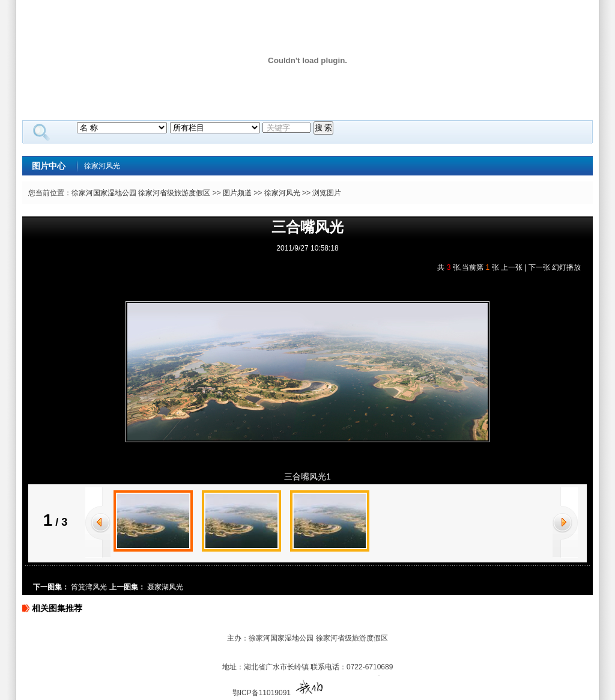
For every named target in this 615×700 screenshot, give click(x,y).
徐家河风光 (102, 166)
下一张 (539, 267)
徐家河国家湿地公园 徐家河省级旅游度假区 (141, 193)
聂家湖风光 (165, 587)
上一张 (512, 267)
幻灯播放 (566, 267)
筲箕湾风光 (89, 587)
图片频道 (237, 193)
